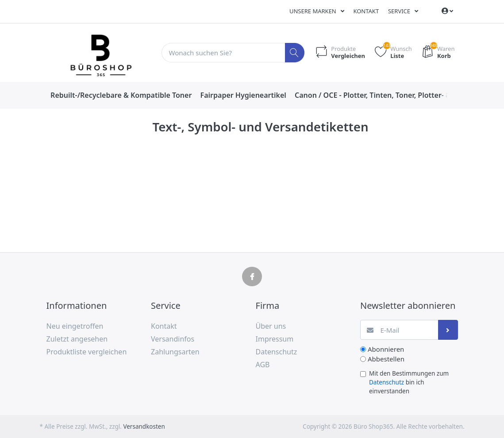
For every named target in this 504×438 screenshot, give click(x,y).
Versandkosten (144, 426)
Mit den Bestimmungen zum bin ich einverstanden (409, 382)
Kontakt (366, 11)
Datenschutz (387, 382)
